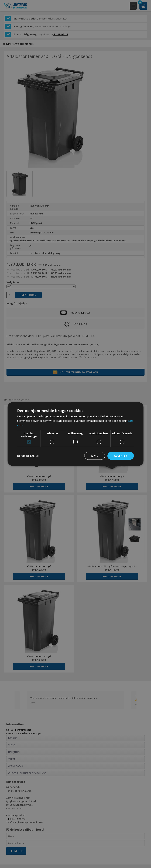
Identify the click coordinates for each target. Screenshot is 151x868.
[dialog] (75, 434)
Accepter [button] (121, 456)
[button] (28, 456)
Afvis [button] (95, 456)
